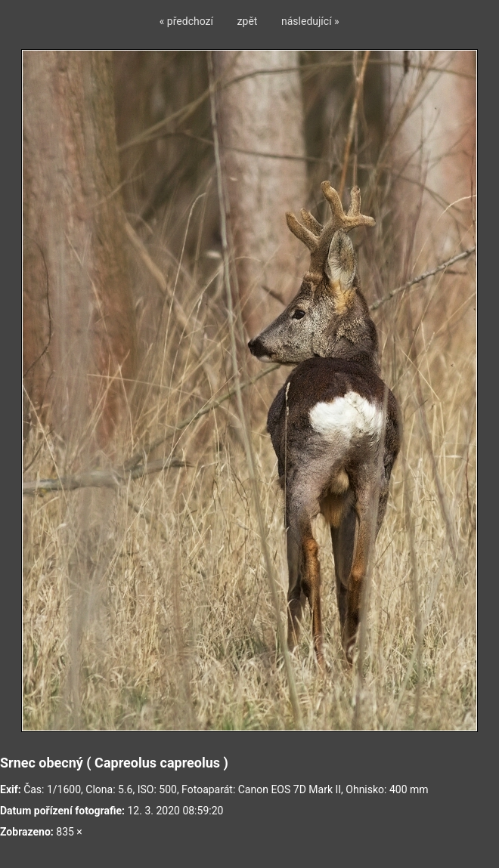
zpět (248, 21)
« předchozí (186, 21)
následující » (310, 21)
